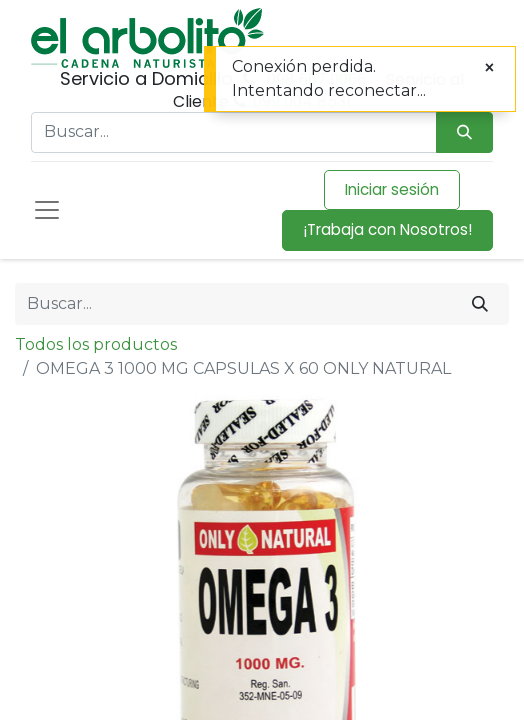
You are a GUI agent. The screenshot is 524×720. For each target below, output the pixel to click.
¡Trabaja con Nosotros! (387, 229)
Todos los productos (96, 344)
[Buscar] (480, 304)
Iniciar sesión (392, 189)
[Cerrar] (489, 68)
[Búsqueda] (464, 132)
